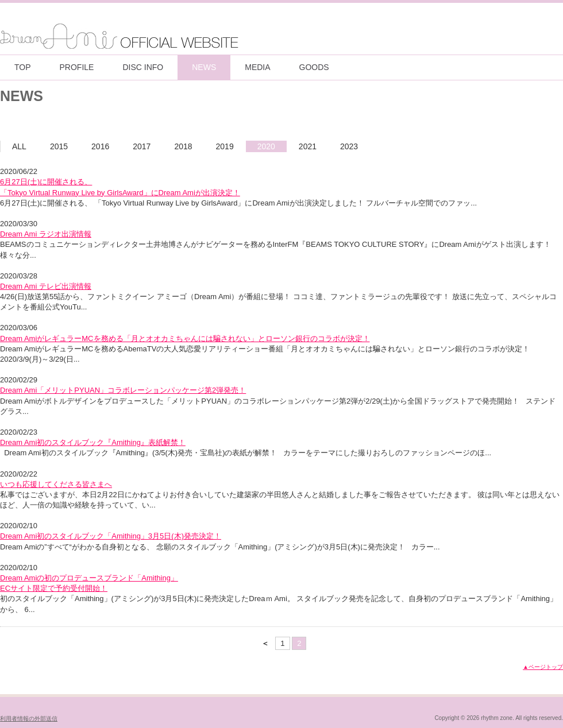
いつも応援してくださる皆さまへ (56, 484)
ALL (19, 146)
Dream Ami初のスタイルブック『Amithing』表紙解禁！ (93, 442)
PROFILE (77, 67)
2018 (183, 146)
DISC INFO (143, 67)
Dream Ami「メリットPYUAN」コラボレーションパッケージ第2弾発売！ (123, 390)
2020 (266, 146)
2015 (59, 146)
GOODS (314, 67)
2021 (308, 146)
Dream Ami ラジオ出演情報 (46, 234)
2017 (142, 146)
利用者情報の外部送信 (29, 719)
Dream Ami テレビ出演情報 (46, 286)
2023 (349, 146)
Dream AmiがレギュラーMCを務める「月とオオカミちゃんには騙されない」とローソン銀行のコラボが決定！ (185, 338)
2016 (100, 146)
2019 (225, 146)
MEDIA (257, 67)
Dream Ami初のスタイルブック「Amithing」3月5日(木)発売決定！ (111, 536)
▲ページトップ (543, 667)
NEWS (204, 67)
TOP (23, 67)
